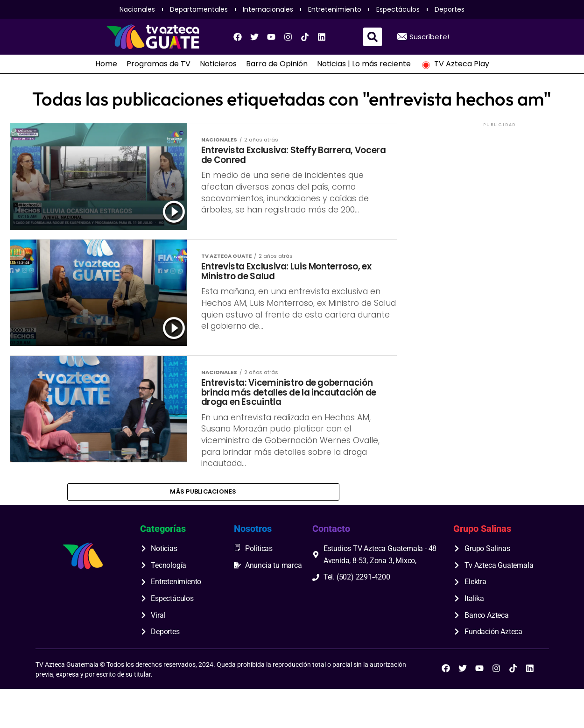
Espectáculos (398, 9)
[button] (373, 37)
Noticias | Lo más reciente (364, 64)
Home (106, 64)
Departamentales (199, 9)
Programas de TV (158, 64)
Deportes (450, 9)
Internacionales (268, 9)
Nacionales (137, 9)
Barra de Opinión (277, 64)
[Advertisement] (500, 187)
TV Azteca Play (455, 64)
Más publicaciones (203, 529)
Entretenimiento (335, 9)
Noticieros (218, 64)
